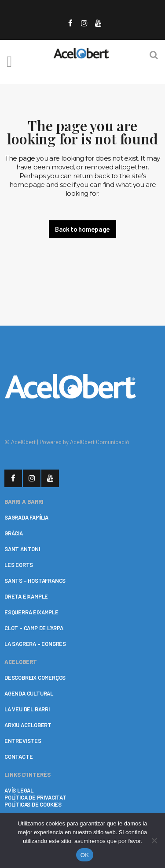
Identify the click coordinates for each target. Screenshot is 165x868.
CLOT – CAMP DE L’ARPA (34, 628)
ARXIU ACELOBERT (28, 725)
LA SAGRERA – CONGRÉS (35, 644)
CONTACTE (18, 757)
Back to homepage (82, 229)
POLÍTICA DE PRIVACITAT (35, 797)
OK (85, 855)
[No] (154, 840)
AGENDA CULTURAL (29, 693)
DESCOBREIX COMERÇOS (35, 678)
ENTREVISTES (23, 741)
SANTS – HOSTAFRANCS (35, 581)
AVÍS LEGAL (19, 790)
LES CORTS (19, 565)
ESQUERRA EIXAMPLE (31, 612)
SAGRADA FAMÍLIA (26, 517)
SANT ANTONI (22, 549)
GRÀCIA (14, 533)
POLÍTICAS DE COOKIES (33, 804)
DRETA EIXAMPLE (26, 596)
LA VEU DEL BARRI (27, 709)
